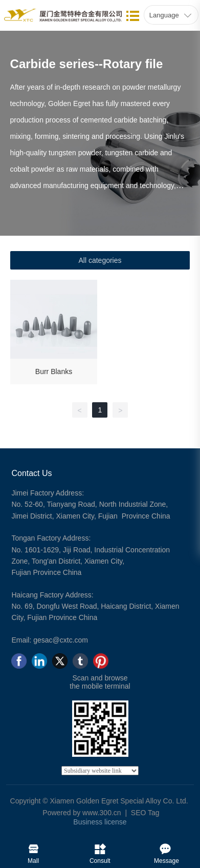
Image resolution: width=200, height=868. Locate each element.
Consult (100, 846)
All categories (100, 260)
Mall (34, 846)
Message (166, 846)
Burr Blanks (54, 371)
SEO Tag (145, 813)
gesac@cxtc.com (61, 640)
